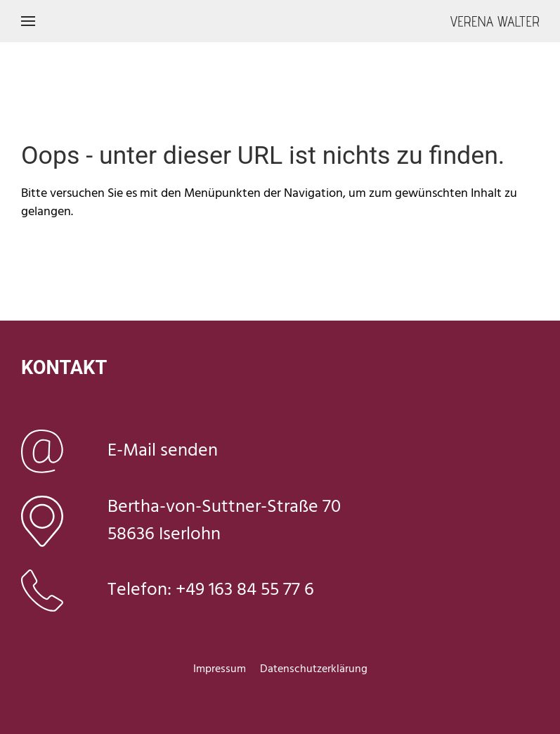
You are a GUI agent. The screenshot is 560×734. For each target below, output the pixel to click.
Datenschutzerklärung (314, 669)
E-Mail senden (163, 451)
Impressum (220, 669)
